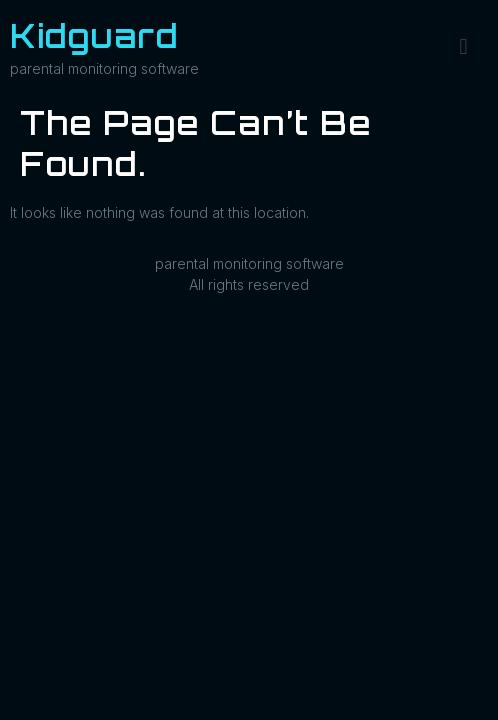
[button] (463, 47)
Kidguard (94, 36)
